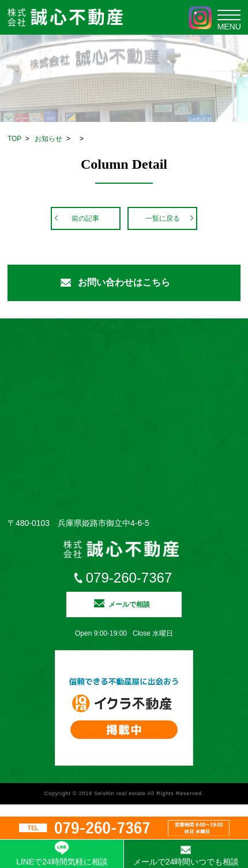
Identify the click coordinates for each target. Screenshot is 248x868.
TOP (14, 139)
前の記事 (85, 218)
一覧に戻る (163, 218)
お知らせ (48, 139)
